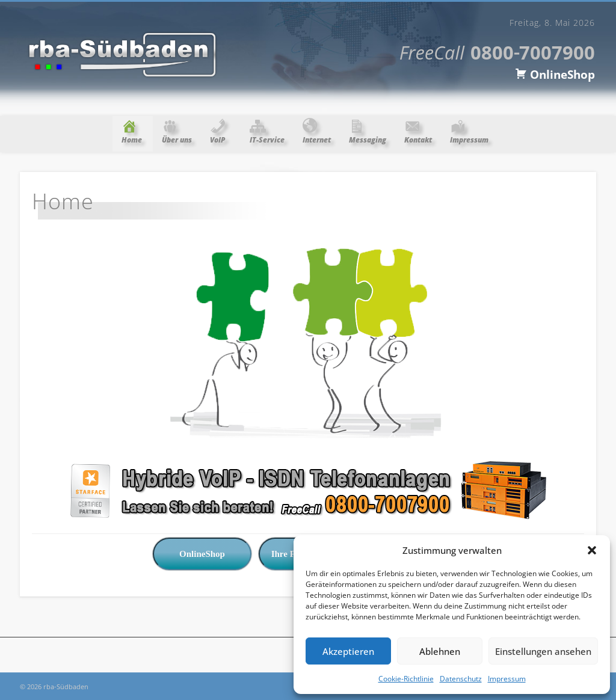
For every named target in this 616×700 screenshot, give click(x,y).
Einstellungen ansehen (543, 651)
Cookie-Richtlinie (406, 679)
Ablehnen (440, 651)
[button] (592, 550)
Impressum (507, 679)
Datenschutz (461, 679)
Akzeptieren (348, 651)
